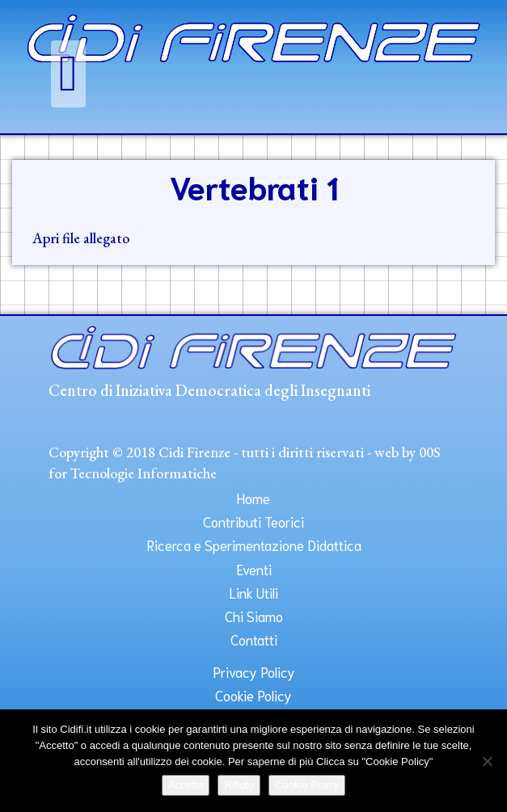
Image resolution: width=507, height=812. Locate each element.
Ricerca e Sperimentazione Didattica (254, 545)
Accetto (186, 785)
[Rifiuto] (487, 761)
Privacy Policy (254, 671)
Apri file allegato (81, 238)
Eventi (254, 569)
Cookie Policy (253, 695)
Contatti (254, 639)
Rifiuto (239, 785)
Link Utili (253, 592)
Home (253, 498)
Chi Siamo (254, 616)
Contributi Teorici (253, 521)
